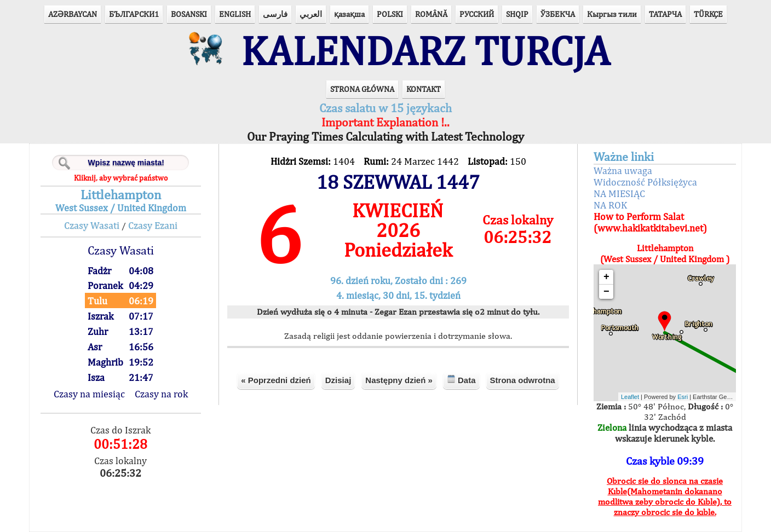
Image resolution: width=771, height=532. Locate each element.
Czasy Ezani (153, 225)
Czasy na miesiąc (89, 394)
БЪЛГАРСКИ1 (134, 14)
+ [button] (606, 277)
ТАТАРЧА (665, 14)
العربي (311, 14)
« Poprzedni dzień (276, 380)
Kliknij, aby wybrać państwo (121, 178)
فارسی (275, 14)
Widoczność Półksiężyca (645, 182)
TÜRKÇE (708, 14)
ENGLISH (235, 14)
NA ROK (610, 205)
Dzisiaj (338, 380)
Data (461, 380)
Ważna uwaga (623, 170)
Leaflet (630, 397)
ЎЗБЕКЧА (558, 14)
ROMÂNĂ (431, 14)
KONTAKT (424, 89)
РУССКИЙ (477, 14)
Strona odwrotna (523, 380)
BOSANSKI (189, 14)
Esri (683, 397)
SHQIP (517, 14)
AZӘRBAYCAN (73, 14)
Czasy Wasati (92, 225)
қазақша (349, 14)
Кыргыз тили (612, 14)
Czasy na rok (161, 394)
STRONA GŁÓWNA (362, 89)
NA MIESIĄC (619, 193)
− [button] (606, 292)
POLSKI (390, 14)
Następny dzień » (399, 380)
